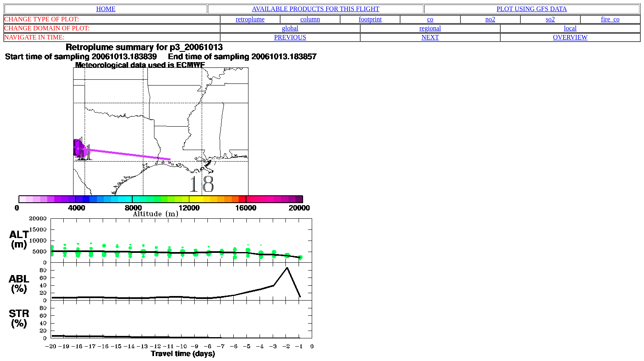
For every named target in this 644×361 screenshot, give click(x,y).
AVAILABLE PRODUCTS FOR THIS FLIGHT (315, 9)
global (290, 28)
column (310, 19)
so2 (550, 19)
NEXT (430, 37)
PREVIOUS (290, 37)
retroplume (250, 19)
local (570, 28)
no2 (490, 19)
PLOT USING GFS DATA (532, 9)
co (430, 19)
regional (430, 28)
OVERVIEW (570, 37)
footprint (370, 19)
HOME (106, 9)
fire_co (610, 19)
